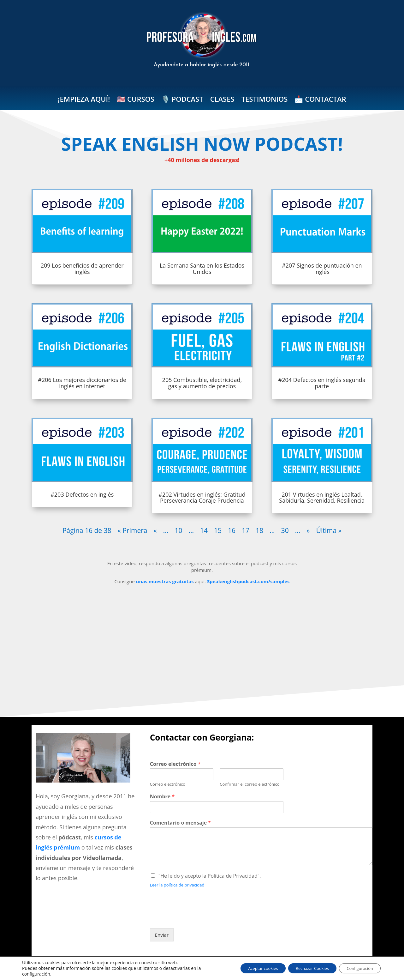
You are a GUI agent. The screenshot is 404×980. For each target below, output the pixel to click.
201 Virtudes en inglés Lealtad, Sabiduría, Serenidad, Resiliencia (322, 498)
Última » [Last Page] (329, 530)
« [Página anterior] (155, 530)
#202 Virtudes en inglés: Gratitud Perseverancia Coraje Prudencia (202, 498)
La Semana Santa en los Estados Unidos (202, 269)
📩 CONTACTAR (320, 100)
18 (259, 530)
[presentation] (198, 918)
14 (204, 530)
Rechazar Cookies (303, 968)
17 (246, 530)
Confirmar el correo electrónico (250, 784)
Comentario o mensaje (180, 823)
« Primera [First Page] (133, 530)
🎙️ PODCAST (182, 100)
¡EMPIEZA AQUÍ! (84, 100)
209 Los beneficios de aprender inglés (82, 269)
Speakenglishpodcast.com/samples (248, 581)
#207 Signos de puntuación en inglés (322, 269)
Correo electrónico (175, 764)
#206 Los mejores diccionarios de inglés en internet (82, 383)
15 (218, 530)
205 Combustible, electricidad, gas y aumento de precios (202, 383)
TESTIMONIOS (265, 100)
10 (178, 530)
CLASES (222, 100)
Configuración (357, 968)
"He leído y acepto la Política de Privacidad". (210, 876)
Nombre (162, 797)
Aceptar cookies (247, 968)
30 (285, 530)
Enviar (162, 935)
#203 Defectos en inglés (82, 494)
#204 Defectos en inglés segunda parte (322, 383)
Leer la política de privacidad (177, 885)
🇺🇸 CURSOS (136, 100)
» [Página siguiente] (308, 530)
